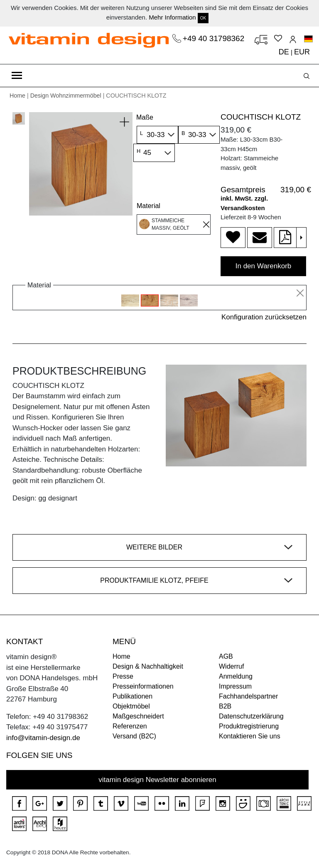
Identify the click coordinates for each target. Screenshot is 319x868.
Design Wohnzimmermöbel (66, 96)
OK (203, 18)
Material (148, 206)
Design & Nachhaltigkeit (148, 666)
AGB (226, 656)
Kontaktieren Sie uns (250, 736)
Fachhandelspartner (248, 696)
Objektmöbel (131, 706)
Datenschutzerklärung (251, 716)
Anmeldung (236, 676)
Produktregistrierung (249, 726)
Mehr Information (172, 17)
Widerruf (231, 666)
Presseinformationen (143, 686)
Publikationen (133, 696)
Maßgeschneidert (138, 716)
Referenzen (130, 726)
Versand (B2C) (134, 736)
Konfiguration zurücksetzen (264, 317)
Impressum (235, 686)
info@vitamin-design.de (43, 738)
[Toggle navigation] (17, 76)
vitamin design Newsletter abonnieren (157, 780)
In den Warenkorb (264, 266)
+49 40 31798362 (215, 38)
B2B (225, 706)
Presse (123, 676)
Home (17, 96)
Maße (145, 117)
